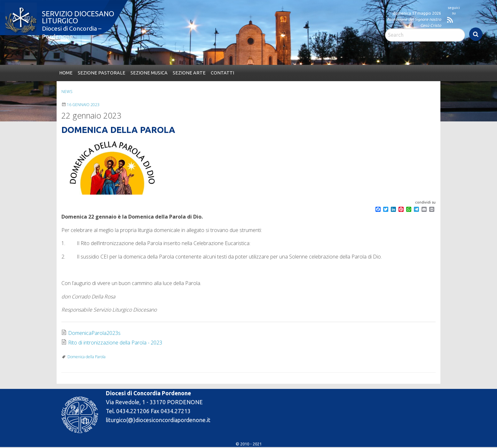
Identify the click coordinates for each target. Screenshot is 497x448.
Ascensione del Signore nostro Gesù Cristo (414, 22)
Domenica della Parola (87, 357)
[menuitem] (66, 73)
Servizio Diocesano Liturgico (78, 17)
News (67, 92)
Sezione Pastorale (102, 73)
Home (66, 73)
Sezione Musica (149, 73)
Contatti (222, 73)
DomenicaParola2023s (94, 333)
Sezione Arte (189, 73)
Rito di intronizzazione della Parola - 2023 (115, 343)
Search (476, 34)
